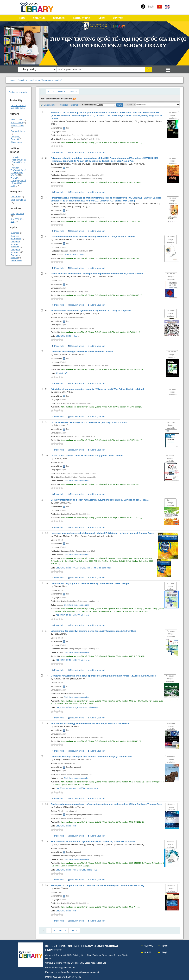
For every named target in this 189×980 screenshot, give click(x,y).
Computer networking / (82, 352)
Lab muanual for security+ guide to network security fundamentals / (94, 631)
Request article (77, 152)
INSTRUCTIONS (82, 18)
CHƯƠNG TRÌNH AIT (66, 788)
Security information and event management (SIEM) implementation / (100, 500)
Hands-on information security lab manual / (102, 533)
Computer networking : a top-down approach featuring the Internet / (103, 676)
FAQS (164, 952)
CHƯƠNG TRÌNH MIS (88, 568)
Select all (64, 105)
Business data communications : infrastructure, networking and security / (107, 804)
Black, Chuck (17, 122)
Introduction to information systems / (91, 311)
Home (12, 80)
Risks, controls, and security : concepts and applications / (97, 274)
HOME (22, 18)
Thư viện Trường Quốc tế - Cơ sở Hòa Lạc (18, 160)
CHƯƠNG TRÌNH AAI (66, 568)
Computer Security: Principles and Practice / (91, 757)
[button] (143, 6)
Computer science (15, 256)
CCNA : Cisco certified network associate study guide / (87, 455)
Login (151, 7)
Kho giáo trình (17, 214)
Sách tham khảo (18, 200)
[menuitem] (167, 7)
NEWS (102, 18)
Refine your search (18, 92)
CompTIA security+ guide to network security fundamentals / (90, 583)
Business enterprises (16, 237)
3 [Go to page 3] (54, 91)
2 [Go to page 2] (48, 91)
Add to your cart (98, 152)
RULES (148, 952)
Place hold (131, 105)
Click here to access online (77, 481)
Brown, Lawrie (17, 126)
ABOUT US (39, 18)
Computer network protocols (15, 244)
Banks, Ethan (17, 119)
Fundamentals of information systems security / (93, 841)
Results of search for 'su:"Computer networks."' (40, 80)
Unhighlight (49, 105)
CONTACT (118, 18)
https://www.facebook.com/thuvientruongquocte (78, 972)
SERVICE (149, 946)
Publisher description (74, 255)
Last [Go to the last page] (74, 91)
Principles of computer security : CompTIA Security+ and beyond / (97, 885)
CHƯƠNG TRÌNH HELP (67, 336)
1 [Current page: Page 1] (43, 91)
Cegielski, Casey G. (15, 138)
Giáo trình (15, 197)
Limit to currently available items (18, 107)
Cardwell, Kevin (18, 131)
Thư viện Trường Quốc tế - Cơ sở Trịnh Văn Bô (18, 171)
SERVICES (59, 18)
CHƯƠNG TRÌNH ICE (66, 708)
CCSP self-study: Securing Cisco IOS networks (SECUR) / (89, 422)
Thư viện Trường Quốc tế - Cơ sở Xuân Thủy (18, 182)
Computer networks (15, 251)
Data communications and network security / (93, 237)
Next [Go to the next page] (62, 91)
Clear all (75, 105)
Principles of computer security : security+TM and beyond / (98, 389)
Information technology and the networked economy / (90, 723)
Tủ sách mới (62, 373)
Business (15, 233)
